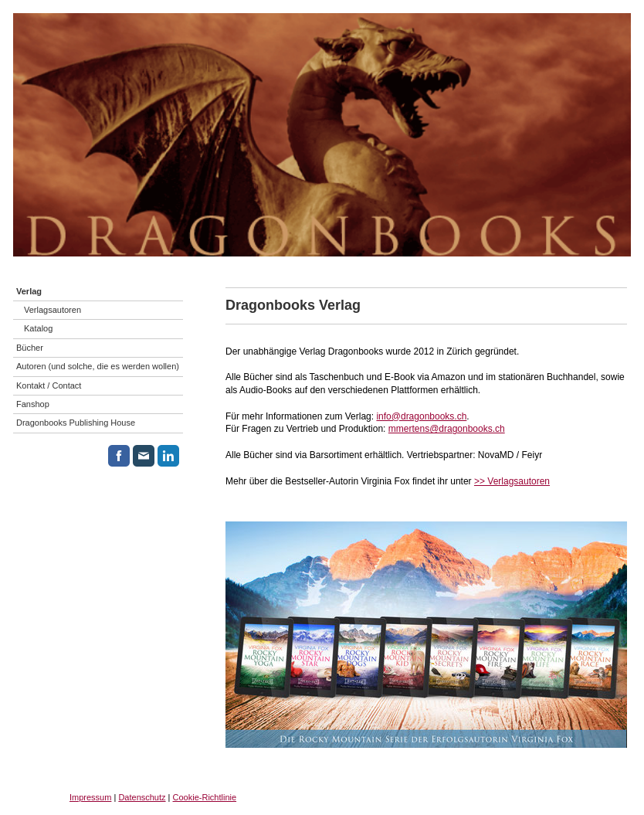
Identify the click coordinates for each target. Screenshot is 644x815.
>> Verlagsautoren (512, 481)
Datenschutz (142, 797)
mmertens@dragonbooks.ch (447, 429)
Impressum (90, 797)
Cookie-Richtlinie (205, 797)
